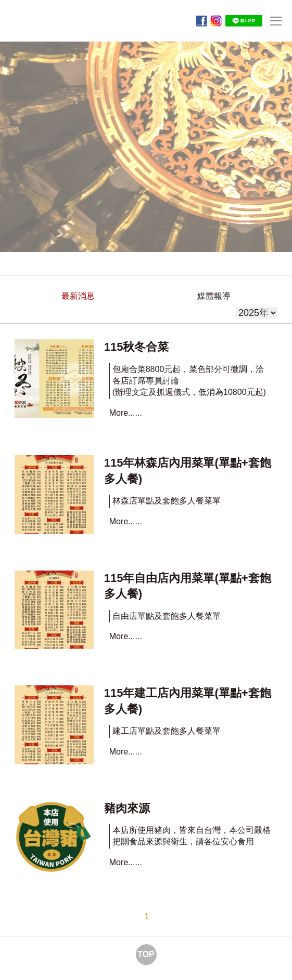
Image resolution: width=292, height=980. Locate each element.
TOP (146, 954)
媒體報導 (214, 296)
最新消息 (78, 296)
